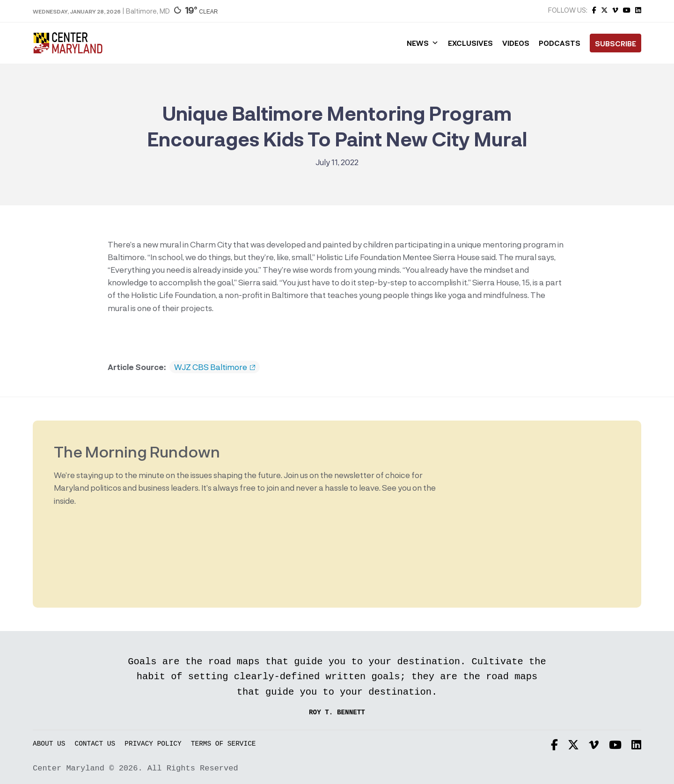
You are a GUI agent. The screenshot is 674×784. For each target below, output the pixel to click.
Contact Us (95, 744)
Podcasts (560, 43)
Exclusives (470, 43)
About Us (49, 744)
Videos (516, 43)
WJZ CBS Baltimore (215, 367)
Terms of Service (223, 744)
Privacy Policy (153, 744)
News (423, 43)
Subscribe (615, 44)
